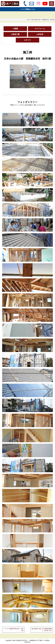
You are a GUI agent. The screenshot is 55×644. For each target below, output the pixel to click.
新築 (16, 29)
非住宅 (41, 34)
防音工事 (16, 34)
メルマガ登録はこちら (28, 9)
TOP (28, 20)
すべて (28, 40)
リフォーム (41, 29)
